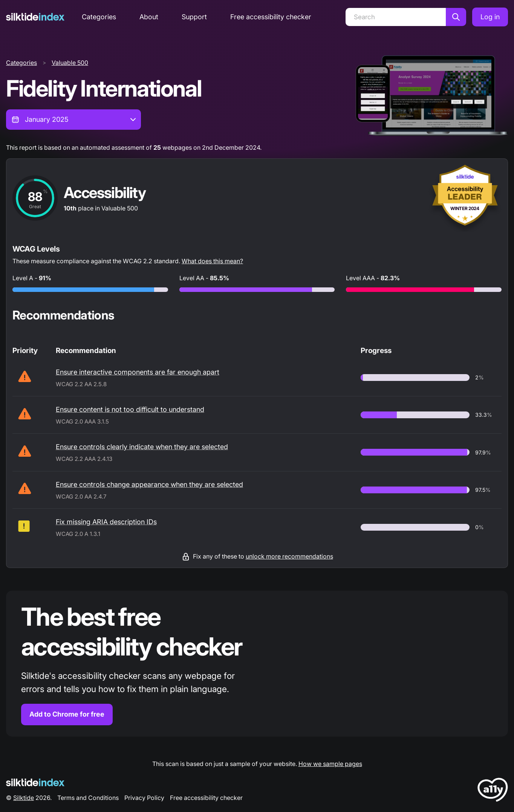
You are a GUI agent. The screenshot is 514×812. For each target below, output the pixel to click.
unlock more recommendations (289, 556)
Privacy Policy (144, 798)
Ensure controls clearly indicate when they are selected (142, 447)
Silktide (24, 798)
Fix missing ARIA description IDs (106, 522)
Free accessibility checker (271, 17)
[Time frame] (73, 120)
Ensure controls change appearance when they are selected (149, 484)
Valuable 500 (70, 63)
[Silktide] (35, 17)
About (149, 17)
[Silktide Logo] (35, 782)
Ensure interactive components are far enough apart (138, 372)
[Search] (396, 17)
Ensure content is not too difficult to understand (130, 409)
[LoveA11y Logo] (493, 791)
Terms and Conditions (88, 798)
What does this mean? (212, 261)
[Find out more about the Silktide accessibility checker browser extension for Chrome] (257, 664)
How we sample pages (330, 764)
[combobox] (73, 120)
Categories (99, 17)
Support (194, 17)
